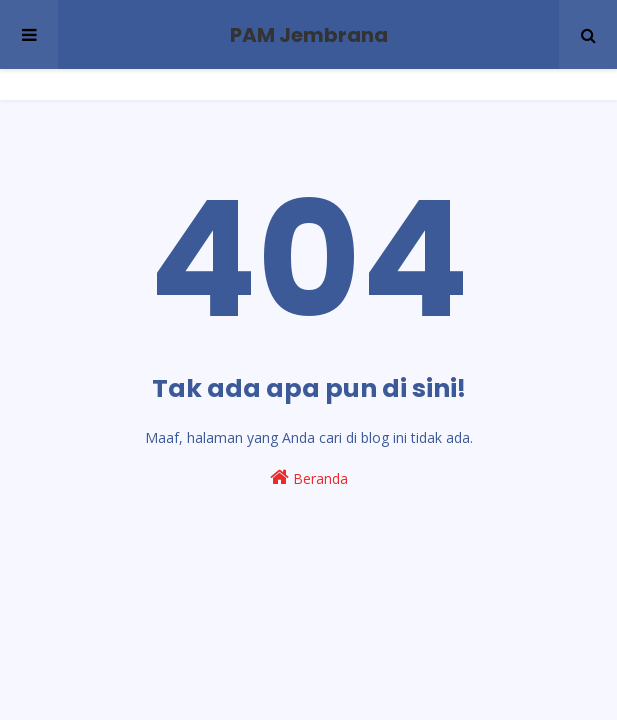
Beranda (309, 477)
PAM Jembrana (309, 35)
